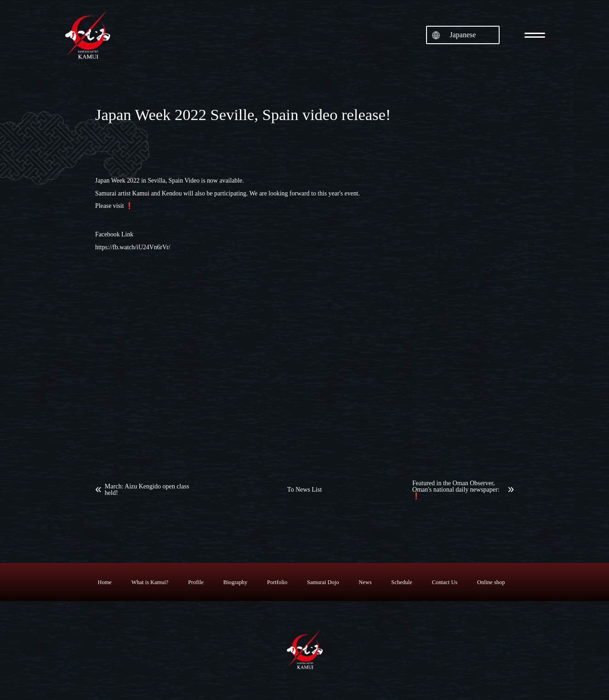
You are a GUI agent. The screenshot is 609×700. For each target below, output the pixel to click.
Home (105, 582)
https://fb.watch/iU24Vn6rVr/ (133, 247)
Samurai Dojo (323, 582)
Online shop (491, 582)
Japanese (463, 35)
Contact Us (445, 582)
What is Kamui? (150, 582)
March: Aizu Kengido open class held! (147, 490)
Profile (196, 582)
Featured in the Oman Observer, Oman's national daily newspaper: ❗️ (456, 490)
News (365, 582)
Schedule (401, 582)
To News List (304, 490)
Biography (235, 582)
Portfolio (277, 582)
